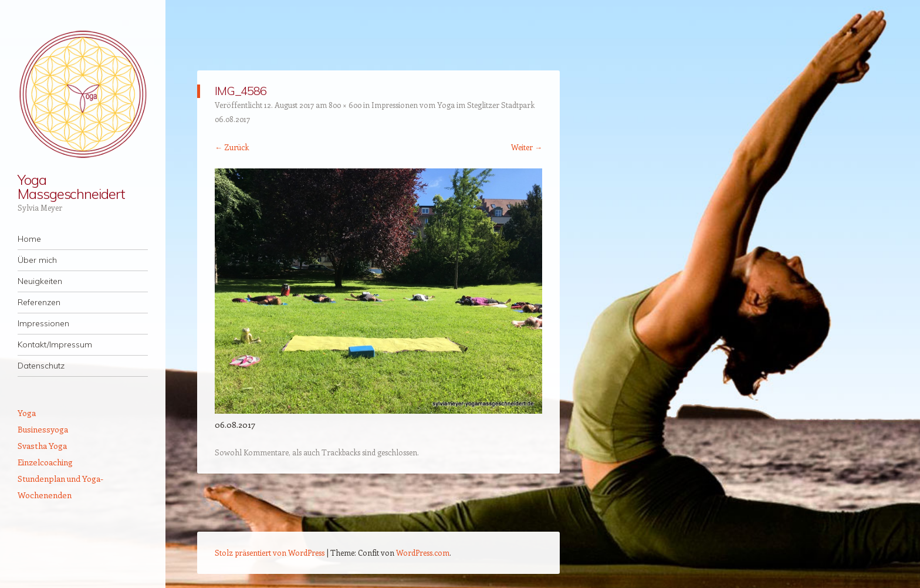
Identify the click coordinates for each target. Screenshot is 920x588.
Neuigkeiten (40, 281)
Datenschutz (41, 366)
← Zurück (232, 147)
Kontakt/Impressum (55, 344)
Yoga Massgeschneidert (71, 187)
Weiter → (527, 147)
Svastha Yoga (42, 446)
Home (29, 239)
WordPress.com (423, 552)
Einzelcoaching (45, 462)
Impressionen (43, 323)
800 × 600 (345, 105)
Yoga (27, 413)
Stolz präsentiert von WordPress (270, 552)
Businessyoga (43, 429)
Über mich (37, 260)
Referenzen (39, 302)
